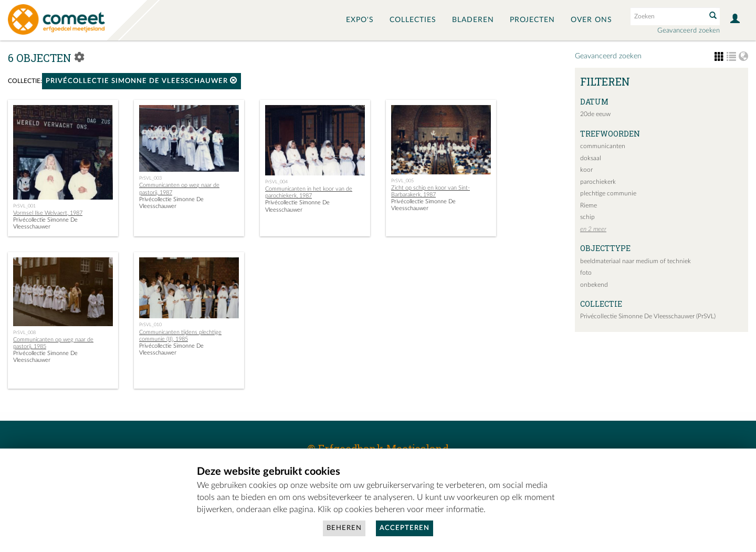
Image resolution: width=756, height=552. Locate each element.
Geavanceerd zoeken (689, 31)
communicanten (603, 146)
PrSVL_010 (150, 325)
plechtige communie (608, 193)
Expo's (360, 20)
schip (587, 217)
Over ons (591, 20)
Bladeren (473, 20)
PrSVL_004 (276, 182)
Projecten (532, 20)
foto (586, 273)
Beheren (344, 528)
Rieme (589, 205)
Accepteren (405, 528)
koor (586, 170)
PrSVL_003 (150, 178)
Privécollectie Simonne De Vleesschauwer (141, 81)
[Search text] (667, 16)
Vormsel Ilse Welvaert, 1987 (48, 213)
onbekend (594, 285)
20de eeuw (595, 114)
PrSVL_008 (24, 332)
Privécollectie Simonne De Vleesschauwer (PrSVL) (648, 316)
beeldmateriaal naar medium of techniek (636, 261)
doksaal (591, 158)
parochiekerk (598, 182)
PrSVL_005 (402, 181)
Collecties (413, 20)
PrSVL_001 (24, 206)
